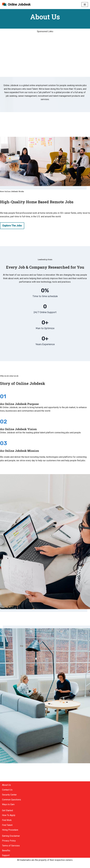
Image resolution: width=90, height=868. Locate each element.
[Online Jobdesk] (16, 5)
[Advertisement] (45, 57)
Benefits (6, 851)
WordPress (27, 865)
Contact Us (7, 790)
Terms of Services (11, 846)
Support (6, 855)
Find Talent (7, 825)
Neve (5, 865)
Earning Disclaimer (11, 836)
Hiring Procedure (10, 830)
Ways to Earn (8, 804)
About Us (6, 785)
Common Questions (11, 800)
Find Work (7, 820)
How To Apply (9, 815)
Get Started (7, 810)
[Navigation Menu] (85, 5)
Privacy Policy (9, 841)
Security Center (9, 795)
